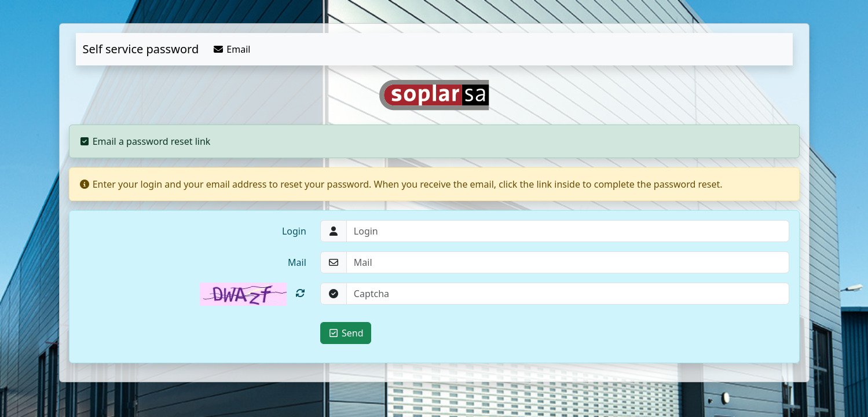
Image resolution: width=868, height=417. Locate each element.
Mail (297, 262)
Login (294, 231)
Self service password (141, 49)
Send (346, 333)
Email (231, 49)
